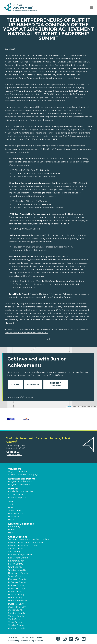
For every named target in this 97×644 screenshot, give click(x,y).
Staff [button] (11, 504)
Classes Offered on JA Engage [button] (23, 475)
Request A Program (56, 384)
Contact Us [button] (13, 452)
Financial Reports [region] (17, 497)
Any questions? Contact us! (20, 397)
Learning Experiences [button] (21, 524)
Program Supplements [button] (20, 481)
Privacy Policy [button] (36, 637)
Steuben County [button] (17, 613)
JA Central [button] (39, 641)
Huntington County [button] (18, 573)
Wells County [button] (15, 619)
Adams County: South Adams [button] (23, 545)
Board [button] (11, 507)
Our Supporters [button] (16, 494)
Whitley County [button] (16, 625)
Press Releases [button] (16, 514)
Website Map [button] (27, 641)
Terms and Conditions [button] (18, 637)
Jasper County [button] (15, 576)
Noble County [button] (15, 598)
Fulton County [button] (16, 564)
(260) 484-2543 (14, 455)
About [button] (12, 502)
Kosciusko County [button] (17, 579)
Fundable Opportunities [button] (21, 491)
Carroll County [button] (16, 548)
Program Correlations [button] (19, 484)
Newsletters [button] (14, 517)
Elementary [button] (14, 527)
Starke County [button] (16, 610)
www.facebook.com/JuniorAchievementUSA (26, 333)
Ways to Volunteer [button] (18, 472)
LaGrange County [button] (17, 582)
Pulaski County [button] (16, 604)
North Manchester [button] (18, 601)
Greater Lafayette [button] (17, 570)
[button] (59, 639)
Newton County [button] (16, 595)
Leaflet (69, 407)
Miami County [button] (15, 592)
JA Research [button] (14, 511)
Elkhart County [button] (16, 561)
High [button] (11, 533)
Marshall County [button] (16, 589)
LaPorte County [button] (16, 585)
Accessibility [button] (14, 641)
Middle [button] (12, 530)
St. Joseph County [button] (17, 607)
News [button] (11, 520)
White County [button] (15, 622)
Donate (15, 384)
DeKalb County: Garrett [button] (20, 555)
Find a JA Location (17, 628)
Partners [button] (13, 489)
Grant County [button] (15, 567)
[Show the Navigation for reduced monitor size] (91, 7)
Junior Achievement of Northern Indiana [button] (29, 539)
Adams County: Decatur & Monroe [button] (25, 542)
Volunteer (33, 384)
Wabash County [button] (16, 616)
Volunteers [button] (15, 469)
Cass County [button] (14, 552)
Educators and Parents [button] (22, 479)
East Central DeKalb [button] (18, 558)
